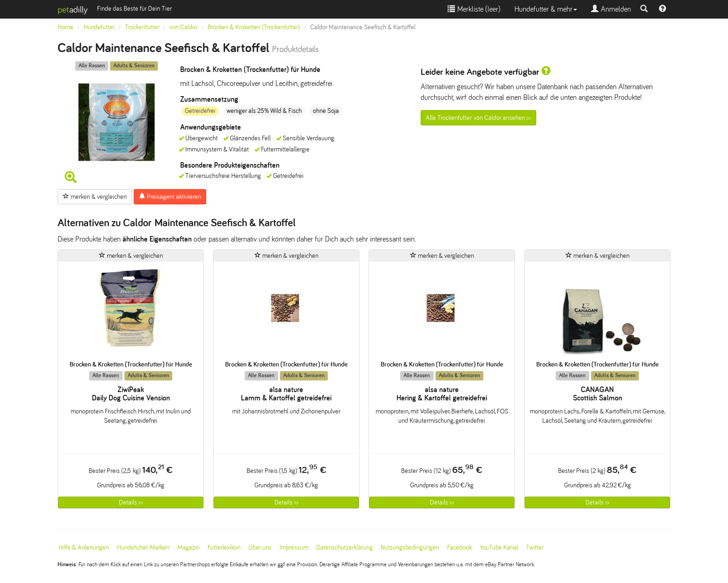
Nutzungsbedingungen (410, 547)
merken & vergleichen (95, 197)
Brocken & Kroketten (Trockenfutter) (254, 27)
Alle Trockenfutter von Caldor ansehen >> (478, 118)
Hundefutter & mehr (546, 9)
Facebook (459, 547)
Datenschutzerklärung (344, 547)
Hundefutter (99, 27)
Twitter (535, 547)
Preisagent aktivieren (170, 197)
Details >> (131, 502)
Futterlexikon (224, 547)
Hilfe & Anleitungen (84, 547)
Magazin (188, 547)
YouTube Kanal (499, 547)
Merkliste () (474, 9)
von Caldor (183, 27)
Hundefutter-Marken (143, 547)
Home (65, 27)
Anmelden (611, 9)
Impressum (294, 547)
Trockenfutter (142, 27)
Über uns (260, 547)
